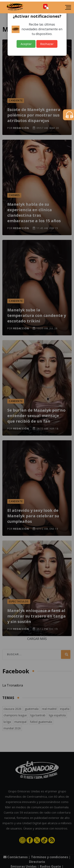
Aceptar (26, 44)
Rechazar (47, 44)
